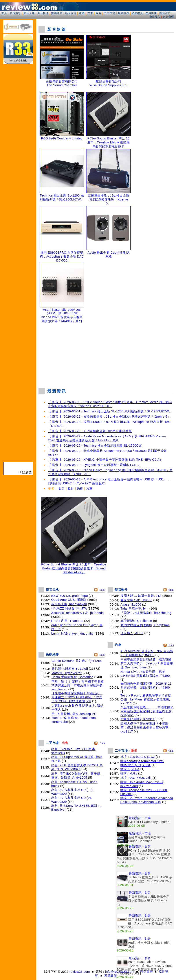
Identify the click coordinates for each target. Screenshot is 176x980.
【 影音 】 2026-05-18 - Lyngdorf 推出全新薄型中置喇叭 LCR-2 (94, 465)
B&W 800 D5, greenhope (70, 596)
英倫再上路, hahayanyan (69, 604)
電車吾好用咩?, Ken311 (138, 719)
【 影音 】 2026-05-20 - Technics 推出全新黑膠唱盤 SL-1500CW (95, 446)
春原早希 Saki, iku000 (137, 600)
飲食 (98, 13)
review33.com (80, 972)
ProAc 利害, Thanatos (67, 621)
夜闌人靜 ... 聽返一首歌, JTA (141, 596)
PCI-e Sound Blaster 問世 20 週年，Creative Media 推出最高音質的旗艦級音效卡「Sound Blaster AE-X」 (74, 567)
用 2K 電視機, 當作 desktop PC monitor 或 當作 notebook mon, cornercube (74, 718)
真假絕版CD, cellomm (136, 621)
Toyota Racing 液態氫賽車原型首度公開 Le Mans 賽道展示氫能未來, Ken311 (146, 699)
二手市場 (110, 13)
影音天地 (29, 13)
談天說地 (71, 13)
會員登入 (155, 17)
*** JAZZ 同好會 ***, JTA (69, 608)
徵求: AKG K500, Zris (136, 778)
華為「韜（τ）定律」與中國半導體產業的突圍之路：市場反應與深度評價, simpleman (78, 685)
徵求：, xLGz (130, 769)
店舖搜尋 (123, 13)
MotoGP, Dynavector (67, 673)
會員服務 (151, 13)
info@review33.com (120, 972)
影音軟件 (43, 13)
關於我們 (165, 13)
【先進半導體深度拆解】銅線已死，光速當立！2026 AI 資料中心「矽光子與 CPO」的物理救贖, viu (77, 697)
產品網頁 (137, 13)
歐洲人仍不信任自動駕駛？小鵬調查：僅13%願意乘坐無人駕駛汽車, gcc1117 (145, 727)
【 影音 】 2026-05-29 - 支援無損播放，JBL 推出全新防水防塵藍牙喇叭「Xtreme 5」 (109, 417)
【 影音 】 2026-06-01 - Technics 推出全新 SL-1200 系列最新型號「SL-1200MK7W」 (110, 411)
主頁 (4, 13)
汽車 (90, 13)
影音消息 (15, 13)
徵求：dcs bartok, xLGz (138, 757)
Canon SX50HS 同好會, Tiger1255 (77, 661)
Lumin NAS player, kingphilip (72, 633)
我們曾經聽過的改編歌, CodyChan (145, 625)
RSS (102, 590)
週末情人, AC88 (132, 633)
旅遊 (82, 13)
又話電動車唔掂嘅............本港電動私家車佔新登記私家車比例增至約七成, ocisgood (147, 711)
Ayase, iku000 (131, 605)
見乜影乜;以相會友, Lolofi (70, 669)
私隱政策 (111, 976)
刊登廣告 (146, 972)
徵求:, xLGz (129, 773)
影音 (62, 489)
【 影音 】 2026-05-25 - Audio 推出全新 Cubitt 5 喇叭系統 (90, 431)
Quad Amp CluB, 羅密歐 (69, 600)
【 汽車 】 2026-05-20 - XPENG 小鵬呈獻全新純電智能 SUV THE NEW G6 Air (105, 460)
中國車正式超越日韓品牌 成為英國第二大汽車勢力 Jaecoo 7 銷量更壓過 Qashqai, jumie (147, 663)
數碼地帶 (57, 13)
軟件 (71, 489)
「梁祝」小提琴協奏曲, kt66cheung (146, 613)
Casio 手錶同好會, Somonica (72, 677)
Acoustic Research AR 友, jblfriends (77, 613)
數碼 (80, 489)
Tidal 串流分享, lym (135, 608)
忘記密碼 (168, 17)
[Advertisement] (106, 352)
